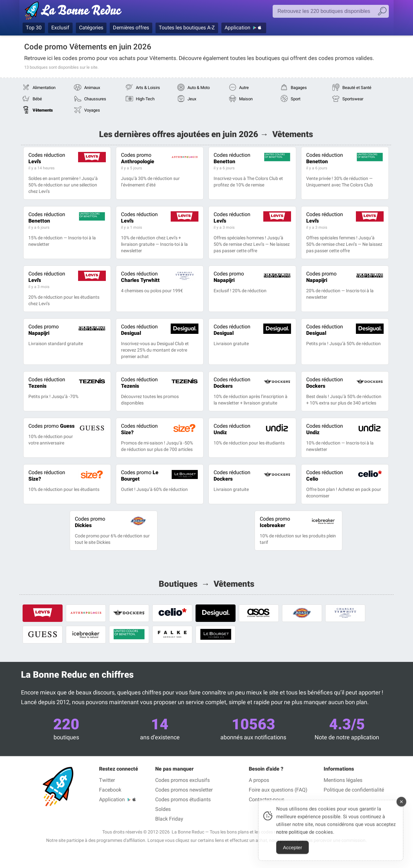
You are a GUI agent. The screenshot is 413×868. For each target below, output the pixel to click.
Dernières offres (131, 28)
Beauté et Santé (357, 88)
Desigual (139, 330)
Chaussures (95, 99)
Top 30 (34, 28)
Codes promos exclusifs (182, 780)
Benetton (232, 158)
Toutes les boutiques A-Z (187, 28)
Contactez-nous (267, 799)
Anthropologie (138, 158)
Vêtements (43, 110)
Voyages (92, 110)
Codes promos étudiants (183, 799)
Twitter (107, 780)
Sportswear (353, 99)
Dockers (232, 383)
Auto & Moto (199, 88)
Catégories (91, 28)
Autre (244, 88)
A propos (259, 780)
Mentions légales (343, 780)
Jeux (192, 99)
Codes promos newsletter (184, 790)
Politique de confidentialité (354, 790)
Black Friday (169, 819)
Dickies (90, 522)
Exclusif (60, 28)
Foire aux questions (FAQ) (278, 790)
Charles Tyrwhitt (140, 277)
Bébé (37, 99)
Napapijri (229, 277)
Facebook (110, 790)
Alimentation (44, 88)
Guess (51, 426)
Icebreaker (275, 522)
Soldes (163, 809)
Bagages (299, 88)
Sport (296, 99)
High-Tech (145, 99)
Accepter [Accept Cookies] (292, 854)
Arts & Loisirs (148, 88)
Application (237, 28)
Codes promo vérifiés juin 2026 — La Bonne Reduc (75, 12)
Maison (246, 99)
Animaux (92, 88)
